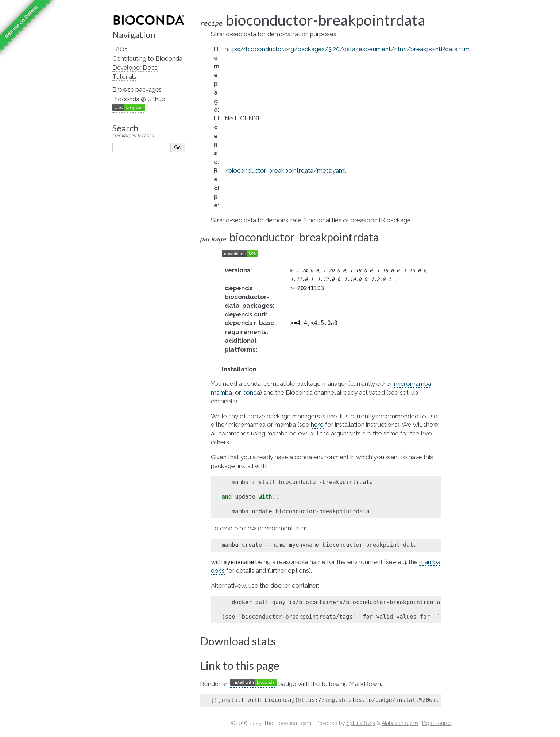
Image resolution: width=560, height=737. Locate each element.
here (317, 425)
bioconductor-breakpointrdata (271, 170)
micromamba (413, 384)
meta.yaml (331, 170)
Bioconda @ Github (139, 99)
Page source (437, 723)
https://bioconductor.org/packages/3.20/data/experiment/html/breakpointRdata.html (348, 49)
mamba (221, 392)
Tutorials (124, 77)
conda (251, 392)
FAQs (120, 49)
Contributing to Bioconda (147, 58)
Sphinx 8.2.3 (361, 723)
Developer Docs (135, 68)
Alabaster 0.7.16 (400, 723)
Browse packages (137, 89)
